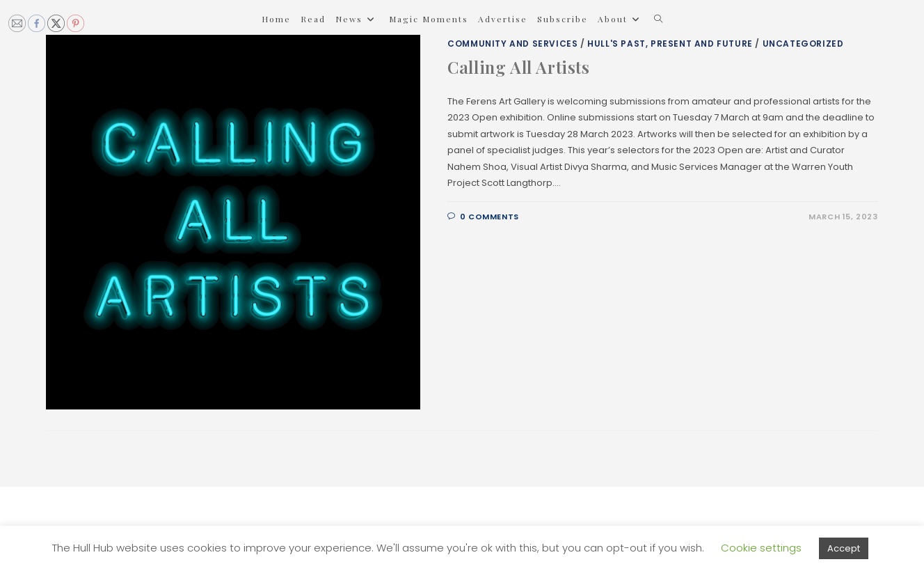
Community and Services (512, 44)
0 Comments (489, 217)
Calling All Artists (518, 67)
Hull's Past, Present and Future (670, 44)
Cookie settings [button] (761, 548)
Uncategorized (803, 44)
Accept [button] (844, 548)
